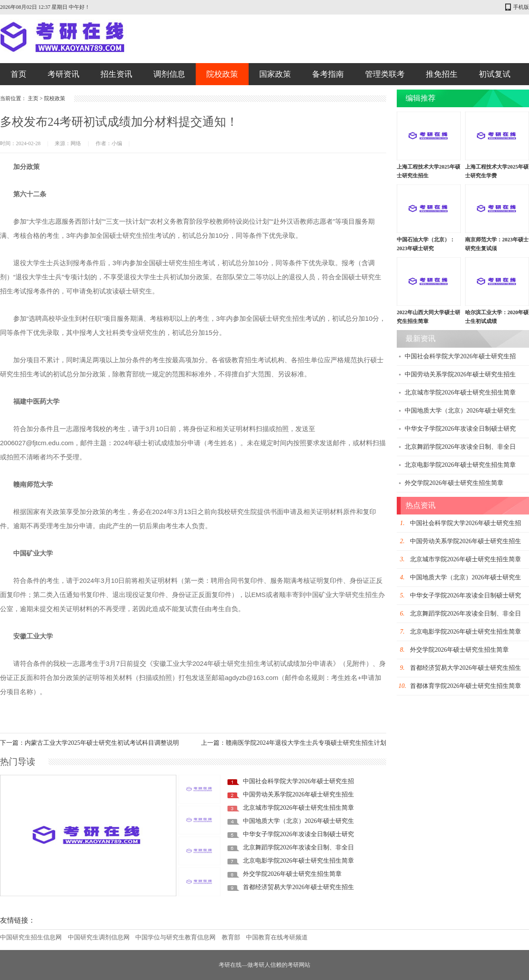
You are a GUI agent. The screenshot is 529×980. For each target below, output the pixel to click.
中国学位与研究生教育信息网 (175, 937)
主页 (33, 98)
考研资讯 (63, 74)
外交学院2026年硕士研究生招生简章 (292, 874)
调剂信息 (169, 74)
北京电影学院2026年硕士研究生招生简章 (298, 861)
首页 (19, 74)
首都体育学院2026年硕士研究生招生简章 (466, 686)
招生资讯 (116, 74)
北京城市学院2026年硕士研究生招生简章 (298, 808)
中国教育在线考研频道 (277, 937)
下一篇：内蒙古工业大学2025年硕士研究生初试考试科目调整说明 (89, 743)
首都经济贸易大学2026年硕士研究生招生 (298, 887)
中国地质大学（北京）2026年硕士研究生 (298, 821)
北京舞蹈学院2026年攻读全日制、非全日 (298, 847)
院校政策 (222, 74)
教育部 (231, 937)
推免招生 (442, 74)
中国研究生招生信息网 (31, 937)
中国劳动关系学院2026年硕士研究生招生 (298, 794)
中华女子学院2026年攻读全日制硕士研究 (298, 834)
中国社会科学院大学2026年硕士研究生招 (298, 781)
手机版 (521, 7)
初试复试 (495, 74)
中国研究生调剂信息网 (99, 937)
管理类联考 (385, 74)
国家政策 (275, 74)
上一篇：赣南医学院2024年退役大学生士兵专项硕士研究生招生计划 (294, 743)
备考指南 (328, 74)
